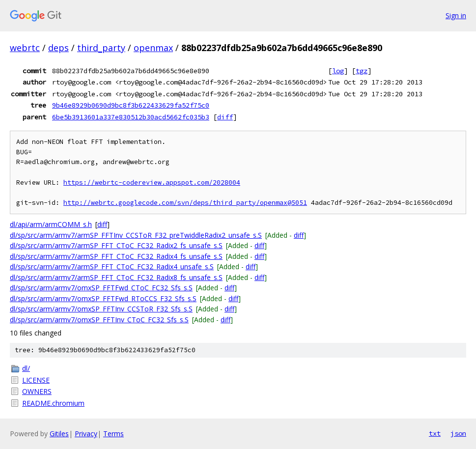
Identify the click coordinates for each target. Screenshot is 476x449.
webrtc (25, 48)
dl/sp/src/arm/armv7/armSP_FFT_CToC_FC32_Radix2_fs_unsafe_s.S (116, 245)
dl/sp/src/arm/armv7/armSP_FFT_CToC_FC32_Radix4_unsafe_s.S (112, 267)
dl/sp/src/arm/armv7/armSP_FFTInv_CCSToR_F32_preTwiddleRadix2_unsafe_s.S (136, 235)
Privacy (86, 434)
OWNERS (37, 391)
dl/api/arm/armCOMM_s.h (51, 224)
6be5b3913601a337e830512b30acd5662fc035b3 (131, 117)
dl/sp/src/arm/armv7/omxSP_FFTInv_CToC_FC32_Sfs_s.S (99, 320)
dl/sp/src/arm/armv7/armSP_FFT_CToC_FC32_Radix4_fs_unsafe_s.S (116, 256)
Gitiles (59, 434)
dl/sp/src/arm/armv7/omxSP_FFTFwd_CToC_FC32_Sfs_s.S (101, 288)
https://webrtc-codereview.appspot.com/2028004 (152, 182)
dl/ (26, 368)
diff (225, 117)
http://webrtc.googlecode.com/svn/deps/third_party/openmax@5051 (185, 203)
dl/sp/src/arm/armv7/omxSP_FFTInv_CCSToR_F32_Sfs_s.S (101, 309)
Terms (113, 434)
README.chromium (53, 403)
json (458, 433)
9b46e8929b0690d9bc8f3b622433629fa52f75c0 (131, 105)
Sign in (456, 15)
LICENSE (36, 380)
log (338, 71)
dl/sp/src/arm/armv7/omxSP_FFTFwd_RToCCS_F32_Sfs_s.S (103, 298)
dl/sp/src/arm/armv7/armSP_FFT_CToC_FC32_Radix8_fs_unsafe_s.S (116, 277)
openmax (153, 48)
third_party (101, 48)
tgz (362, 71)
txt (435, 433)
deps (58, 48)
